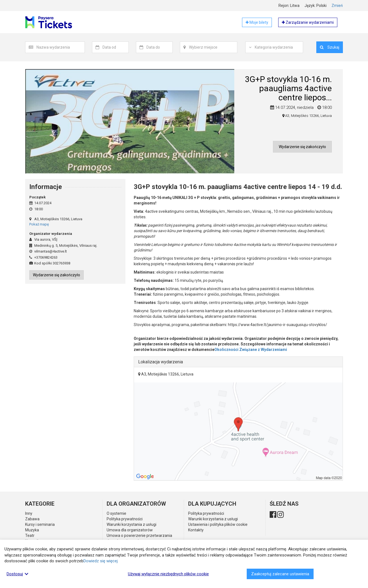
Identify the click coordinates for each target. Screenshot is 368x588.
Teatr (30, 535)
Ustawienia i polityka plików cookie (218, 524)
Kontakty (196, 530)
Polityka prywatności (125, 519)
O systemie (116, 513)
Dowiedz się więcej (101, 561)
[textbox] (61, 47)
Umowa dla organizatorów (130, 530)
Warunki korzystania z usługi (132, 524)
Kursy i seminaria (40, 524)
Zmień (337, 6)
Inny (29, 513)
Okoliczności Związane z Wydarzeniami (251, 350)
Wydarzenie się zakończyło (302, 147)
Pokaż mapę (39, 224)
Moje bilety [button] (257, 22)
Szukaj (330, 47)
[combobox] (61, 47)
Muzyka (32, 530)
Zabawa (32, 519)
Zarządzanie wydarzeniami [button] (308, 22)
